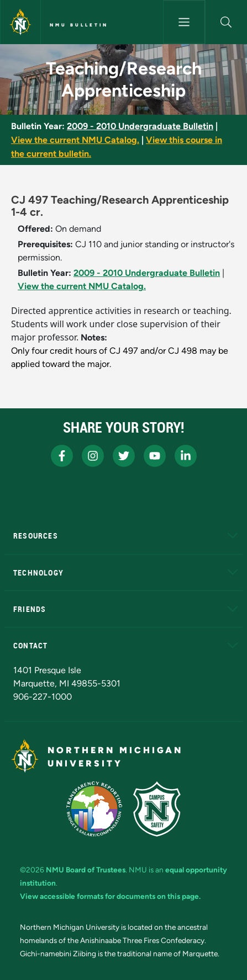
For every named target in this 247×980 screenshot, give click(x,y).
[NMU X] (124, 456)
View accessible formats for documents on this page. (110, 896)
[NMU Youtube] (155, 456)
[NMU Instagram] (93, 456)
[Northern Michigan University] (20, 22)
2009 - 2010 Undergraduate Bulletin (140, 126)
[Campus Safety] (157, 809)
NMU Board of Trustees (86, 870)
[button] (226, 22)
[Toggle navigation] (184, 22)
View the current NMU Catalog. (75, 140)
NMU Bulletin (79, 25)
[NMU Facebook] (62, 456)
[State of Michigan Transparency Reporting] (94, 809)
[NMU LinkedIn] (186, 456)
